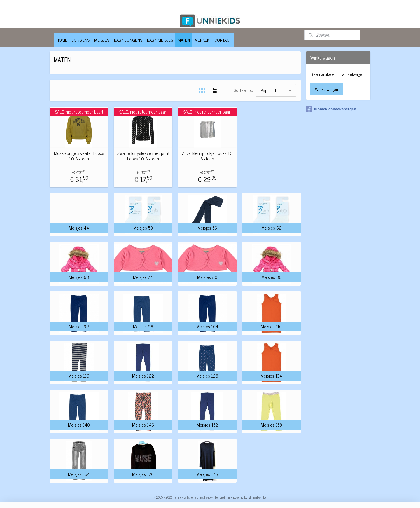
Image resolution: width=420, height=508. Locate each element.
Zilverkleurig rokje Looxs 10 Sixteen (207, 156)
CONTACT (223, 40)
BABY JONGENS (128, 40)
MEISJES (102, 40)
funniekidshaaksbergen (331, 109)
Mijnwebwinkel (257, 497)
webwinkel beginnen (218, 497)
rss (202, 497)
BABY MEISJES (160, 40)
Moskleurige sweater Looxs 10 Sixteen (79, 156)
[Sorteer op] (276, 90)
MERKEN (202, 40)
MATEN (184, 40)
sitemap (193, 497)
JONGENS (81, 40)
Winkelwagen (327, 89)
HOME (62, 40)
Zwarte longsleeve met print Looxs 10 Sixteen (143, 156)
